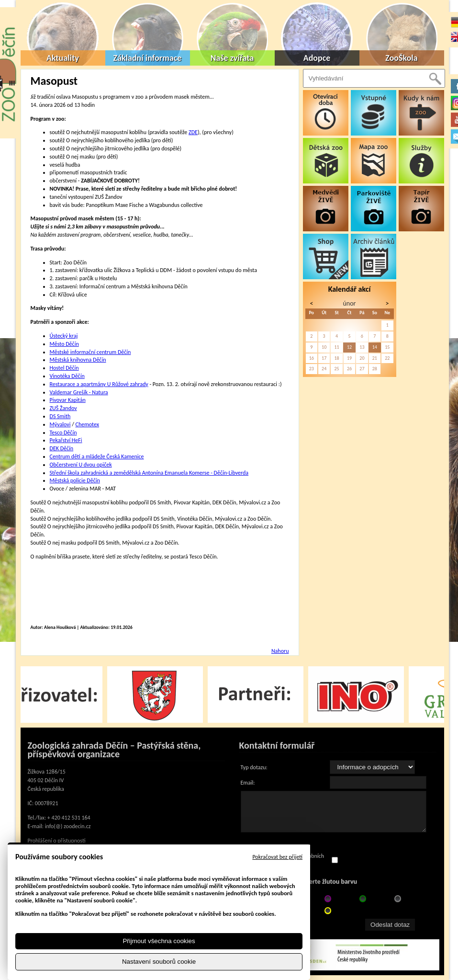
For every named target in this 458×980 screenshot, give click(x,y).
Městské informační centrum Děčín (90, 352)
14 (375, 347)
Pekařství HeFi (66, 440)
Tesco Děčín (63, 433)
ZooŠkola (401, 58)
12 (349, 347)
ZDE (193, 132)
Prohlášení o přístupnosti (57, 841)
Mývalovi (60, 424)
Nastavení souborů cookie (159, 962)
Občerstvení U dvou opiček (81, 465)
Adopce (317, 58)
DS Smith (60, 416)
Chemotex (87, 424)
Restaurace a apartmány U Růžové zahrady (99, 384)
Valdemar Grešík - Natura (79, 392)
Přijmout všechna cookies (159, 941)
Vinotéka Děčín (67, 376)
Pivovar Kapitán (68, 400)
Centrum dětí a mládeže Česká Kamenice (97, 456)
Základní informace (148, 58)
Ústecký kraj (64, 336)
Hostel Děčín (64, 368)
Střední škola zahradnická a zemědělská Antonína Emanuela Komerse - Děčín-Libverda (149, 473)
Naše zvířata (232, 58)
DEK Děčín (62, 448)
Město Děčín (64, 344)
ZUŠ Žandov (63, 408)
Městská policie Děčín (75, 480)
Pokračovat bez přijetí (277, 857)
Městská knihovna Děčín (78, 360)
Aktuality (63, 58)
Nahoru (280, 651)
